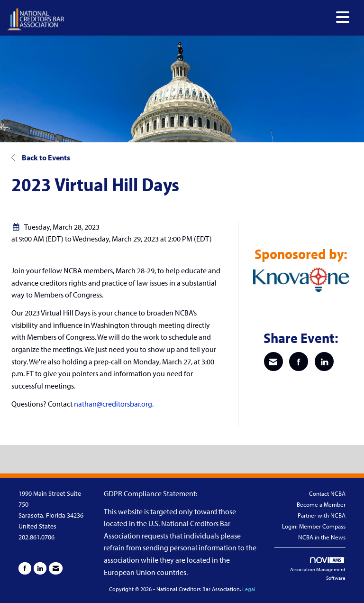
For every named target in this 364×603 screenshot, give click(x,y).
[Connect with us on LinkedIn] (40, 568)
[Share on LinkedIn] (324, 362)
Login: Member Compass (314, 526)
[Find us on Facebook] (25, 568)
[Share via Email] (273, 362)
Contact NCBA (327, 493)
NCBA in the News (322, 537)
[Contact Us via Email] (56, 568)
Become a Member (321, 504)
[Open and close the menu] (209, 17)
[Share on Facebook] (299, 362)
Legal (249, 589)
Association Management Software (318, 569)
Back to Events (41, 158)
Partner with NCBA (322, 515)
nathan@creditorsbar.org (113, 404)
